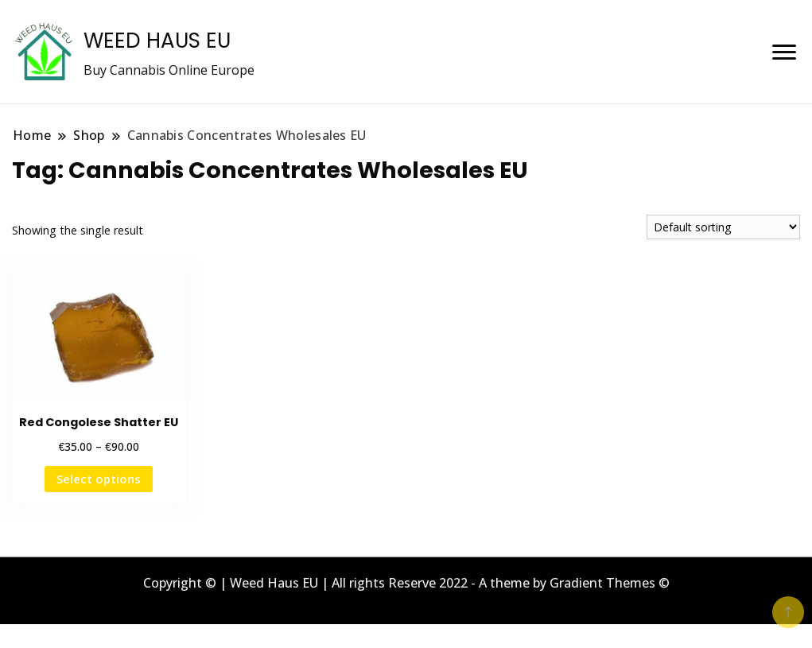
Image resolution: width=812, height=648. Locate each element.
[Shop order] (723, 227)
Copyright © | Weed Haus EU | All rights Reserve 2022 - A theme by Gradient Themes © (406, 583)
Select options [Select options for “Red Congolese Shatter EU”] (99, 479)
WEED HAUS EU (157, 41)
